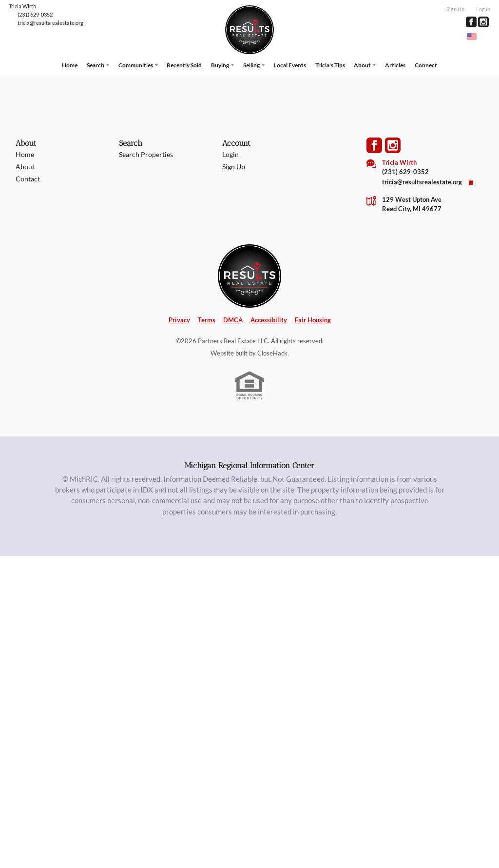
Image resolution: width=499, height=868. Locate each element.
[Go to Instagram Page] (483, 22)
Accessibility (269, 320)
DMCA (233, 320)
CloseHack (272, 353)
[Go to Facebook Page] (471, 22)
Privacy (179, 320)
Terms (207, 320)
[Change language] (476, 37)
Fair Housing (313, 320)
